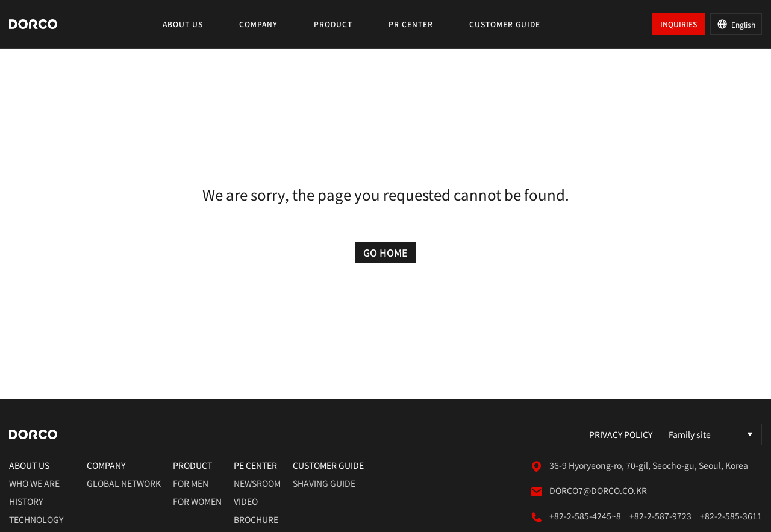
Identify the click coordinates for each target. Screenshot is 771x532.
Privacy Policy (621, 434)
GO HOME (385, 252)
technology (36, 519)
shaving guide (324, 483)
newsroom (257, 483)
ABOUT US (183, 24)
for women (197, 501)
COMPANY (258, 24)
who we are (34, 483)
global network (124, 483)
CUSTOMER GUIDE (505, 24)
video (246, 501)
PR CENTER (411, 24)
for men (191, 483)
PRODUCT (333, 24)
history (26, 501)
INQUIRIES (679, 24)
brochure (256, 519)
